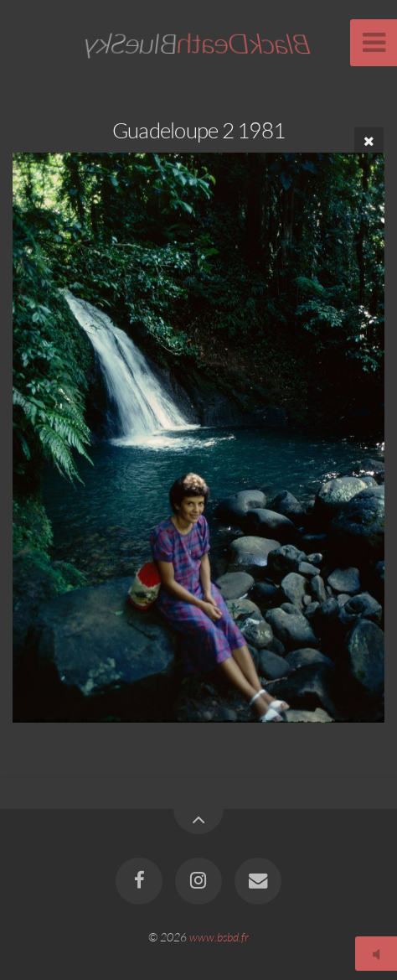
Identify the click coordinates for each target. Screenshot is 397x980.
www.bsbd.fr (219, 937)
